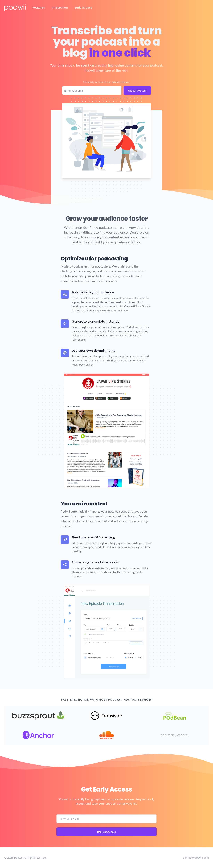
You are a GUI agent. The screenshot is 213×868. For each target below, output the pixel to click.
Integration (60, 8)
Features (39, 8)
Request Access (137, 90)
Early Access (83, 8)
